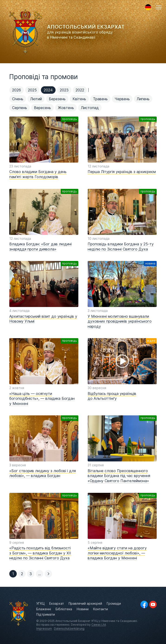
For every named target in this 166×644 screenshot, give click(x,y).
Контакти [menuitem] (101, 609)
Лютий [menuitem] (36, 99)
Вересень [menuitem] (42, 108)
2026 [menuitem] (17, 90)
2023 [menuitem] (64, 90)
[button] (159, 7)
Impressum (44, 629)
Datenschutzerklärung (69, 629)
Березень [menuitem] (57, 99)
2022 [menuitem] (80, 90)
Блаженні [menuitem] (44, 609)
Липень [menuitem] (143, 99)
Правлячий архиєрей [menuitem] (85, 603)
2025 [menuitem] (32, 90)
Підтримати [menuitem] (46, 614)
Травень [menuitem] (100, 99)
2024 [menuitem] (48, 90)
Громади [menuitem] (114, 603)
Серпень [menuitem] (20, 108)
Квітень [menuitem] (79, 99)
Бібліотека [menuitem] (64, 609)
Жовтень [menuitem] (66, 108)
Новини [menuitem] (83, 609)
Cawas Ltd (99, 625)
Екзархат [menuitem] (57, 603)
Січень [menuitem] (18, 99)
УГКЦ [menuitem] (40, 603)
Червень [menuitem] (122, 99)
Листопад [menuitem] (90, 108)
